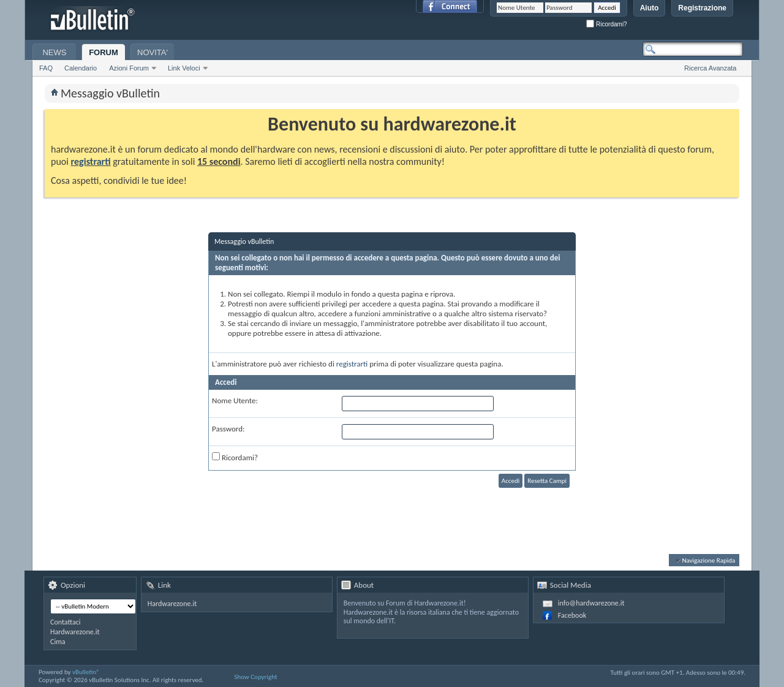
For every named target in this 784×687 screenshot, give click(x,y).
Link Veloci (184, 68)
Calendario (81, 68)
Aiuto (650, 8)
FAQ (46, 68)
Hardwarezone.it (75, 632)
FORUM (104, 52)
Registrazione (702, 8)
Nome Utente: (235, 400)
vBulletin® (86, 672)
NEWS (54, 52)
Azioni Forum (129, 68)
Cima (58, 642)
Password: (228, 429)
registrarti (91, 161)
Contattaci (65, 622)
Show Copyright (255, 677)
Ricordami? (606, 24)
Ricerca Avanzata (710, 68)
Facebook (572, 615)
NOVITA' (153, 52)
